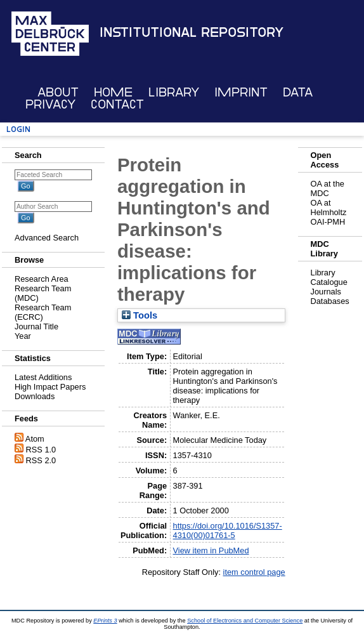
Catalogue (329, 282)
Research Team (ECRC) (43, 312)
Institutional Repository (192, 32)
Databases (330, 301)
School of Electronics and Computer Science (245, 621)
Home (113, 92)
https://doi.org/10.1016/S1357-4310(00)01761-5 (228, 530)
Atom (35, 439)
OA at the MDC (328, 188)
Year (23, 336)
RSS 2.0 (41, 460)
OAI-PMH (328, 222)
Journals (326, 292)
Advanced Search (47, 238)
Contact (117, 104)
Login (18, 129)
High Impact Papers (50, 387)
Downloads (35, 396)
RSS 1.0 (41, 450)
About (58, 92)
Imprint (241, 92)
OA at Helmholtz (329, 208)
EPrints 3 (105, 621)
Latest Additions (43, 377)
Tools (140, 315)
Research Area (42, 279)
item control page (254, 572)
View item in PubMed (211, 550)
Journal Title (36, 326)
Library (174, 92)
